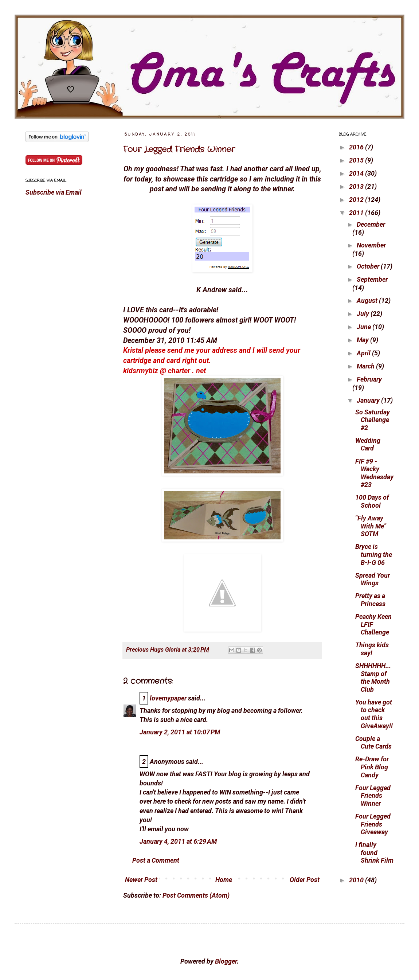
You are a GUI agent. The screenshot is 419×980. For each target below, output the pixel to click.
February (369, 379)
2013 (357, 186)
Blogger (226, 961)
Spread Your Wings (373, 579)
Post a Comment (156, 860)
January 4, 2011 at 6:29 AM (178, 841)
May (363, 340)
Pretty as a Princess (370, 600)
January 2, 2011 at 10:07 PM (180, 732)
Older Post (305, 880)
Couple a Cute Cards (373, 743)
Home (224, 880)
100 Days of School (372, 501)
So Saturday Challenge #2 (373, 420)
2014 (357, 173)
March (366, 366)
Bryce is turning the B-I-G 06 (374, 554)
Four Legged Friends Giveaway (373, 824)
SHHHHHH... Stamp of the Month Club (373, 678)
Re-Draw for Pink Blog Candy (372, 767)
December (371, 224)
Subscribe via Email (54, 192)
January (369, 400)
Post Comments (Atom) (196, 895)
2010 (357, 880)
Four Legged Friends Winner (179, 149)
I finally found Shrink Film (374, 852)
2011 (357, 213)
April (364, 353)
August (368, 300)
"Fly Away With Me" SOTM (371, 526)
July (364, 314)
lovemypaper (168, 698)
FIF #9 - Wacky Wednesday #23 (374, 473)
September (372, 279)
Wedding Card (368, 444)
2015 (357, 160)
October (369, 266)
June (365, 327)
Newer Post (141, 880)
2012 (357, 200)
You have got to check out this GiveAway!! (374, 714)
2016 (357, 147)
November (371, 245)
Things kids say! (372, 649)
